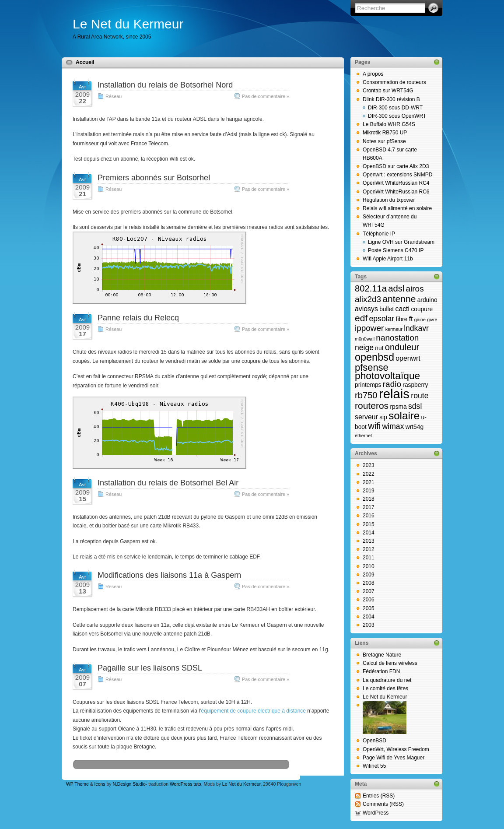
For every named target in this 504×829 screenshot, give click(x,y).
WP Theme (77, 784)
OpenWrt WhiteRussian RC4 (396, 183)
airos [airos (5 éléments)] (415, 289)
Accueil (85, 62)
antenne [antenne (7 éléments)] (399, 299)
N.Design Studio (129, 784)
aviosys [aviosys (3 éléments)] (366, 309)
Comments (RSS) (383, 804)
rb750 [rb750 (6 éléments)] (366, 395)
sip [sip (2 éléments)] (383, 417)
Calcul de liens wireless (390, 663)
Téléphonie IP (379, 234)
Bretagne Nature (382, 655)
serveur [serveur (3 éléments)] (366, 417)
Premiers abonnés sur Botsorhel (154, 178)
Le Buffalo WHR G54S (389, 124)
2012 (369, 549)
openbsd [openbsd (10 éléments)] (374, 357)
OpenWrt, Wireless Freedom (396, 749)
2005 (369, 608)
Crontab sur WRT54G (388, 91)
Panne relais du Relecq (138, 318)
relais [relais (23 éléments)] (394, 394)
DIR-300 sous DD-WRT (395, 108)
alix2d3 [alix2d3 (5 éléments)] (368, 299)
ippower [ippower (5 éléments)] (369, 328)
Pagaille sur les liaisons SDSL (150, 668)
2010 (369, 566)
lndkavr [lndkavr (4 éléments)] (416, 328)
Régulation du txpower (389, 200)
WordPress (376, 813)
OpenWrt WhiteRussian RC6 (396, 192)
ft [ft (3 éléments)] (411, 319)
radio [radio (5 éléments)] (392, 384)
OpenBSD (374, 741)
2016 (369, 516)
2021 (369, 482)
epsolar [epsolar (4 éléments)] (382, 319)
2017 (369, 507)
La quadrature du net (387, 680)
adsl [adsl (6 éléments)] (396, 288)
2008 (369, 583)
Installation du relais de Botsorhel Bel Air (168, 483)
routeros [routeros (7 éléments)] (372, 406)
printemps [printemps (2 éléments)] (368, 385)
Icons (100, 784)
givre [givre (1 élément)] (432, 320)
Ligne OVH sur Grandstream (401, 242)
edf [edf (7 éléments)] (361, 318)
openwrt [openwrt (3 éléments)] (408, 358)
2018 (369, 499)
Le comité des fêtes (385, 688)
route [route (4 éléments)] (420, 396)
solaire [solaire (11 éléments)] (404, 416)
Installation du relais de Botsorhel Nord (165, 85)
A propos (373, 74)
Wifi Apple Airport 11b (388, 259)
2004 (369, 617)
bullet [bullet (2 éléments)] (387, 309)
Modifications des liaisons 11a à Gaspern (169, 575)
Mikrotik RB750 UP (385, 133)
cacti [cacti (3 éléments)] (402, 309)
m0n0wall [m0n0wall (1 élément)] (365, 339)
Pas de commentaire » (266, 96)
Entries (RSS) (379, 796)
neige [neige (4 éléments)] (364, 348)
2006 (369, 600)
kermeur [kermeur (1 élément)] (394, 329)
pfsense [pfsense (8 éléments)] (372, 367)
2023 (369, 465)
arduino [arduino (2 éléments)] (427, 300)
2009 (369, 575)
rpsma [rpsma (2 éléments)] (398, 407)
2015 (369, 524)
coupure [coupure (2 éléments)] (422, 309)
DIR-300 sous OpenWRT (397, 116)
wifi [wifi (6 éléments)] (374, 426)
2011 (369, 558)
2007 (369, 591)
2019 (369, 491)
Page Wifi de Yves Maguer (394, 758)
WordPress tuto (185, 784)
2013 (369, 541)
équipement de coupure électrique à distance (254, 711)
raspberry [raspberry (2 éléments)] (415, 385)
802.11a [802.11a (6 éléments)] (371, 288)
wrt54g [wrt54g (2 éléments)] (415, 427)
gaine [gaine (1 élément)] (420, 320)
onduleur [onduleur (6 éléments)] (402, 347)
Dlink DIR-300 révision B (391, 99)
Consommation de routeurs (394, 82)
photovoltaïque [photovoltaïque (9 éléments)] (387, 376)
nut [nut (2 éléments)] (379, 348)
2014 (369, 533)
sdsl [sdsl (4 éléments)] (415, 406)
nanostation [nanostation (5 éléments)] (397, 338)
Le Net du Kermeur (128, 24)
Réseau (114, 96)
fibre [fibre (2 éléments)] (402, 319)
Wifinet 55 (374, 766)
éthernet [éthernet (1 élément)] (363, 436)
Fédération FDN (381, 671)
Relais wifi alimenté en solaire (397, 208)
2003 (369, 625)
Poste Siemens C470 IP (396, 250)
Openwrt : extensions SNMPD (397, 175)
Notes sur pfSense (384, 141)
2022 (369, 474)
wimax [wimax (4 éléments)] (393, 426)
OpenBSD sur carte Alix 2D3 (396, 166)
